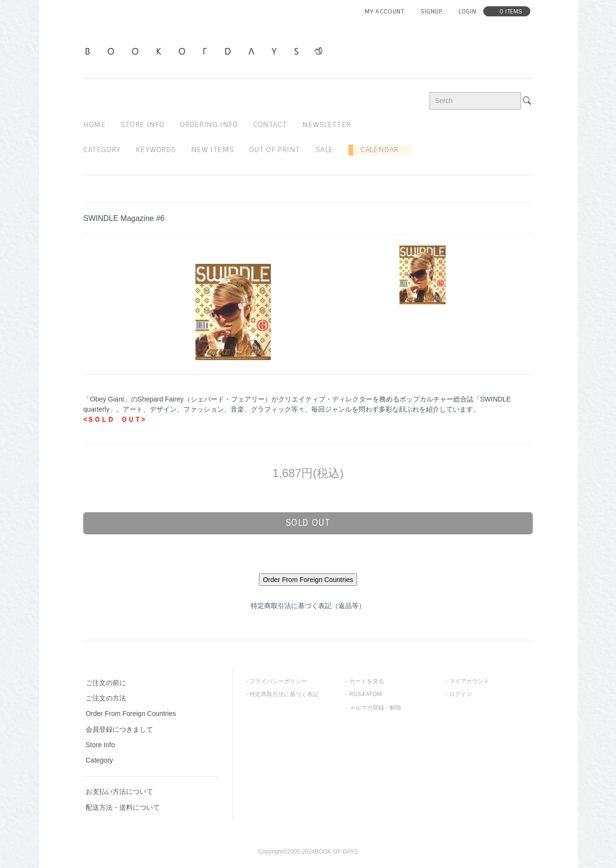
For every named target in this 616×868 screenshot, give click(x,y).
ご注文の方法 (106, 698)
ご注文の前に (106, 683)
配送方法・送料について (123, 807)
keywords (156, 150)
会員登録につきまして (119, 729)
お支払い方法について (119, 791)
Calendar (376, 150)
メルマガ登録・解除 (375, 708)
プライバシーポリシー (278, 681)
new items (212, 150)
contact (270, 125)
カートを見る (367, 681)
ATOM (374, 694)
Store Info (100, 745)
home (94, 125)
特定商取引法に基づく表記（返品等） (308, 606)
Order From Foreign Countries (131, 713)
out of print (275, 150)
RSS (355, 694)
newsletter (327, 125)
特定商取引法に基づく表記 (284, 694)
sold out (308, 523)
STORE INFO (143, 125)
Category (102, 150)
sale (324, 150)
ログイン (461, 694)
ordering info (209, 125)
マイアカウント (469, 681)
